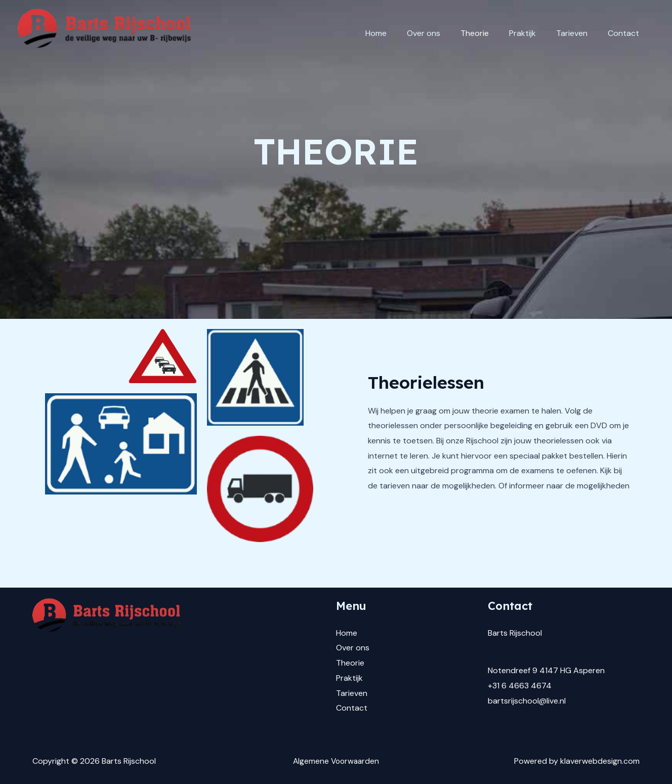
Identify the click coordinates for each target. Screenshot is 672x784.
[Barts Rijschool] (107, 33)
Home (398, 33)
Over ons (442, 33)
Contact (625, 33)
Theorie (489, 33)
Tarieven (578, 33)
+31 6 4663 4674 (520, 686)
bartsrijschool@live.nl (527, 701)
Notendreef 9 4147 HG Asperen (546, 670)
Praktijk (533, 33)
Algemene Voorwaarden (336, 761)
